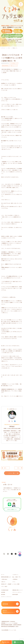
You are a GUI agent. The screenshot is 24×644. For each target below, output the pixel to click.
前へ (5, 468)
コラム (9, 48)
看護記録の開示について (18, 590)
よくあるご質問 (16, 584)
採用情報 (3, 592)
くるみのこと (15, 575)
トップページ (3, 48)
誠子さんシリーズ (14, 66)
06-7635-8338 (10, 546)
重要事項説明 (15, 594)
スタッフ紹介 (4, 586)
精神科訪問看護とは (6, 66)
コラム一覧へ (12, 473)
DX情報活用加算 (5, 590)
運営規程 (3, 594)
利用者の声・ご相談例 (6, 584)
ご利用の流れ (4, 579)
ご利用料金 (15, 579)
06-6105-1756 (10, 544)
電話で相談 (6, 642)
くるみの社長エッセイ (14, 63)
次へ (19, 468)
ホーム (3, 575)
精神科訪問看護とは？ (6, 577)
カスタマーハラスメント (6, 597)
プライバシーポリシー (17, 592)
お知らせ (3, 582)
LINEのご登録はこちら (12, 509)
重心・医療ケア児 (16, 577)
